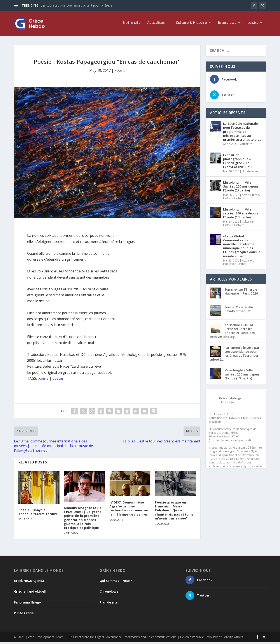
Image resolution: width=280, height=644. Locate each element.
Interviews (227, 25)
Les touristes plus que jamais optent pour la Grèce (76, 5)
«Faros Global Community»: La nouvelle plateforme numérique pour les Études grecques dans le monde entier (242, 248)
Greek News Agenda (29, 583)
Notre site (132, 25)
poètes (58, 380)
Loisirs (253, 25)
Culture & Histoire (191, 25)
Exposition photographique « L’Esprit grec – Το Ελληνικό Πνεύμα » (238, 163)
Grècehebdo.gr (230, 400)
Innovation (230, 266)
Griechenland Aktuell (30, 593)
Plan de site (109, 604)
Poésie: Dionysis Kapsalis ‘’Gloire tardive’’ (39, 514)
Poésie (120, 72)
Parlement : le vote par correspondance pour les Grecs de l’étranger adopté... (235, 355)
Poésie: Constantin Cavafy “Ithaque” (239, 311)
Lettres (242, 266)
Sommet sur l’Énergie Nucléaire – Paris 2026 (241, 293)
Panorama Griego (27, 604)
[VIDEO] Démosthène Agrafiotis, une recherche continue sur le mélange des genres (129, 510)
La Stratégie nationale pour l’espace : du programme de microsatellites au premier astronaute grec (242, 133)
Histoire (239, 200)
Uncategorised (251, 173)
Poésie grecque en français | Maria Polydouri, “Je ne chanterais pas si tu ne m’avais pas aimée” (174, 512)
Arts (244, 197)
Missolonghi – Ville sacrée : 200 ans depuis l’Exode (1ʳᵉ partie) (241, 215)
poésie (43, 380)
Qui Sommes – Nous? (116, 583)
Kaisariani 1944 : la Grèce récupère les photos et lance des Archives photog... (232, 333)
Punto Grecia (24, 615)
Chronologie (109, 593)
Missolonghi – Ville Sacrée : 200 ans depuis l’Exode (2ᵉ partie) (241, 188)
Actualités (156, 25)
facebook (104, 374)
